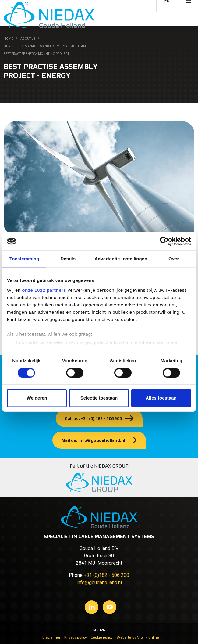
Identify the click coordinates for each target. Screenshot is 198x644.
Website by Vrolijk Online (138, 637)
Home (8, 39)
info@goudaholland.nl (99, 582)
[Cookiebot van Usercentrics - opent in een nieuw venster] (164, 241)
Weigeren (37, 398)
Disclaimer (51, 637)
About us (28, 39)
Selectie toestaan (99, 398)
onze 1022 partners (44, 290)
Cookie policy (102, 637)
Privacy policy (76, 637)
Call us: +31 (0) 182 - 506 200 (93, 418)
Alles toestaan (161, 398)
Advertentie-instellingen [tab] (121, 259)
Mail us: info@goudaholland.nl (93, 440)
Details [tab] (68, 259)
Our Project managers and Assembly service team (45, 46)
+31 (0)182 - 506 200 (106, 575)
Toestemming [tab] (24, 259)
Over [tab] (174, 259)
